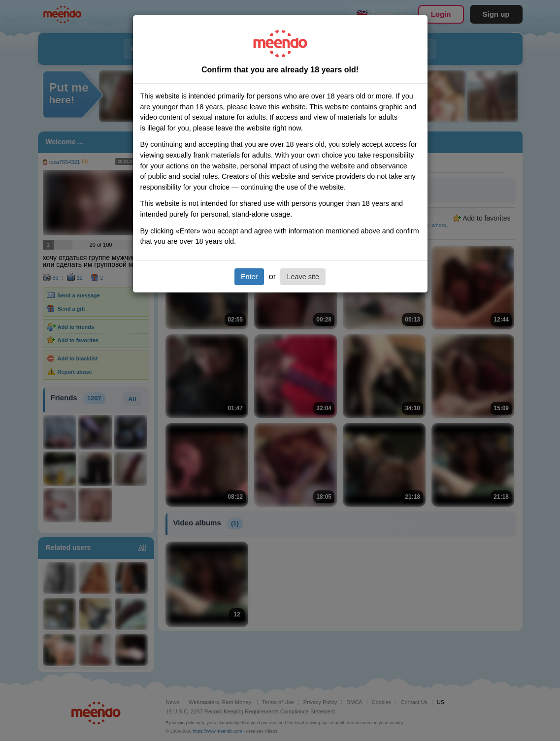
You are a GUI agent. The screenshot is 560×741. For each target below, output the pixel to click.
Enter (249, 277)
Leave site (303, 277)
